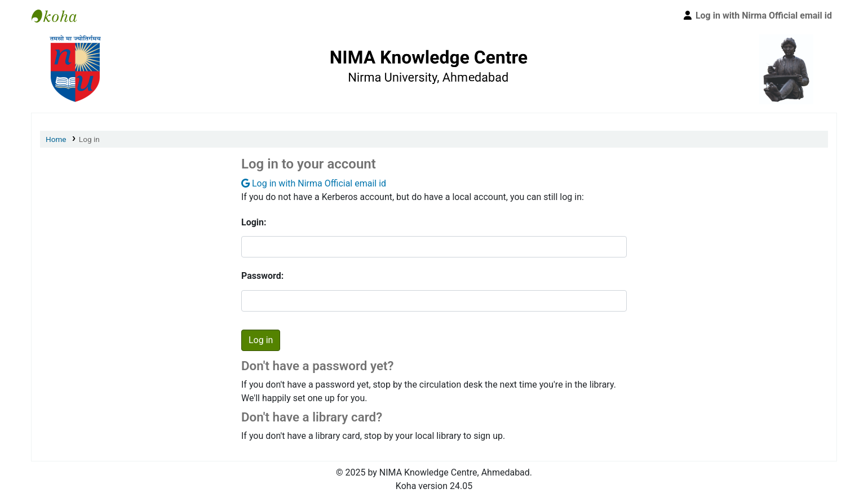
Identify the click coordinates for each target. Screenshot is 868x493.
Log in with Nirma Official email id (314, 183)
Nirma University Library (60, 16)
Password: (262, 276)
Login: (254, 222)
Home (56, 139)
